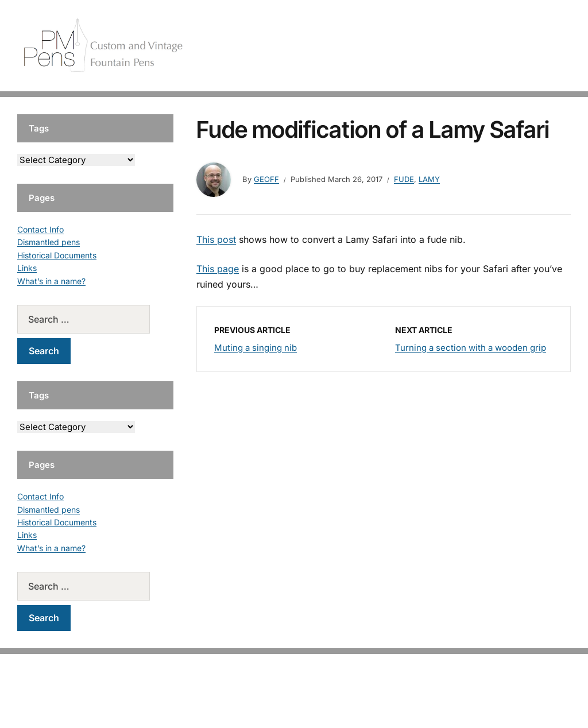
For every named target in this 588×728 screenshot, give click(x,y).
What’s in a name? (51, 281)
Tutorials (541, 46)
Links (27, 268)
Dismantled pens (49, 242)
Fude (404, 179)
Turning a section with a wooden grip (471, 348)
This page (218, 269)
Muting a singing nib (256, 348)
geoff (266, 179)
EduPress (318, 701)
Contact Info (40, 229)
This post (216, 239)
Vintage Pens (482, 46)
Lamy (429, 179)
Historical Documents (57, 255)
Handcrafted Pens (404, 46)
